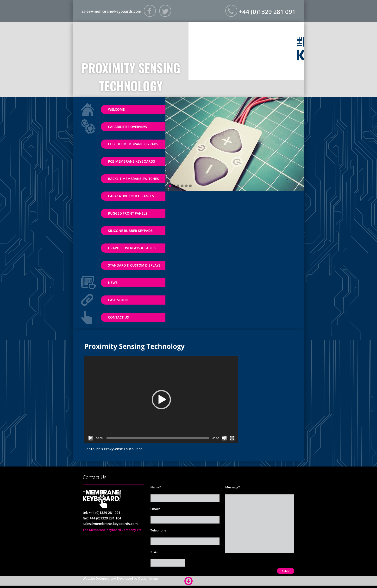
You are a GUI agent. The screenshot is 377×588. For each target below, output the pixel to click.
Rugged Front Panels (128, 213)
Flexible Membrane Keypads (133, 144)
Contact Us (118, 317)
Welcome (116, 109)
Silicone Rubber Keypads (130, 231)
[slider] (158, 438)
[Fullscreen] (232, 438)
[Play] (91, 438)
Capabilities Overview (128, 127)
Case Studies (119, 300)
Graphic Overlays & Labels (132, 248)
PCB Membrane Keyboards (131, 161)
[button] (161, 400)
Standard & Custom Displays (134, 265)
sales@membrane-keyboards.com (117, 11)
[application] (161, 400)
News (113, 283)
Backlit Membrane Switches (133, 179)
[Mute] (224, 438)
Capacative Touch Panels (131, 196)
